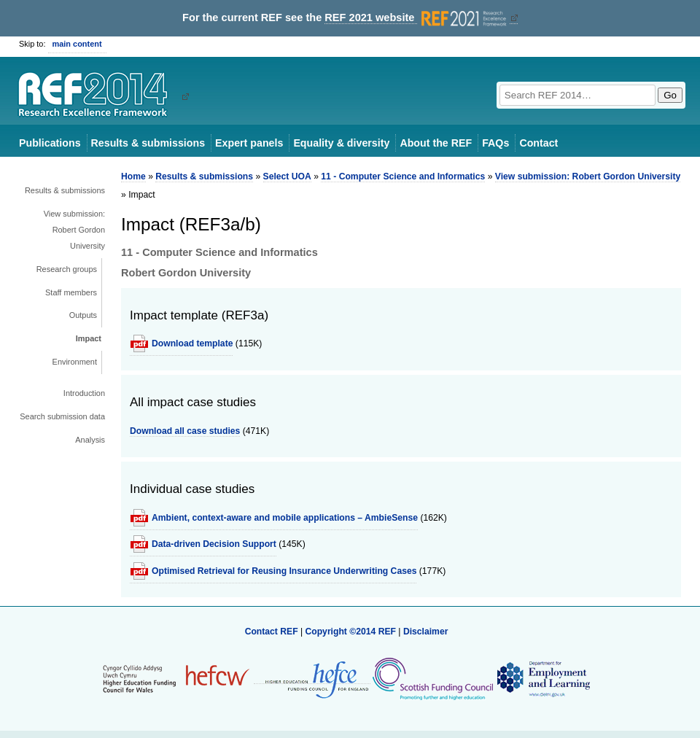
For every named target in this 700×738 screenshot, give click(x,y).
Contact (538, 143)
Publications (50, 143)
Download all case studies (185, 431)
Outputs (83, 315)
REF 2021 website (417, 18)
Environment (75, 362)
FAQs (495, 143)
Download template (192, 343)
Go (670, 95)
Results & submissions (148, 143)
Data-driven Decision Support (214, 544)
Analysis (90, 440)
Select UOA (287, 176)
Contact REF (272, 632)
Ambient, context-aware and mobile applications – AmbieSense (285, 518)
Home (133, 176)
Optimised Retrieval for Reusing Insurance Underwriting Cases (284, 571)
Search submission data (62, 416)
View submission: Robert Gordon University (74, 230)
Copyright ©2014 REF (351, 632)
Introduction (84, 393)
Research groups (67, 269)
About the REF (436, 143)
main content (77, 44)
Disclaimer (426, 632)
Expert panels (249, 143)
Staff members (71, 292)
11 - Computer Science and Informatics (403, 176)
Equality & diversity (341, 143)
